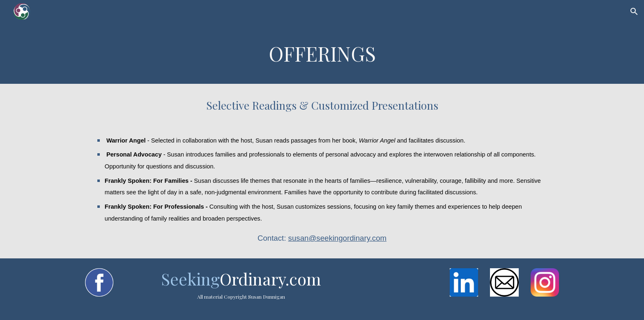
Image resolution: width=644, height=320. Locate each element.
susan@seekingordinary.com (337, 238)
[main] (322, 53)
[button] (634, 12)
